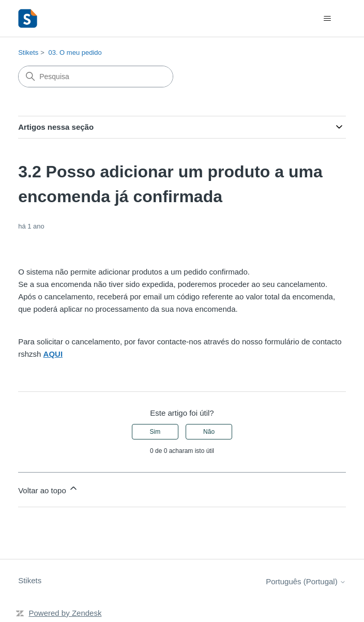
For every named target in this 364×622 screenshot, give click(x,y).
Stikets (28, 52)
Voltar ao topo (48, 489)
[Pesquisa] (96, 77)
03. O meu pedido (75, 52)
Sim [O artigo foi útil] (155, 432)
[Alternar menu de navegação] (328, 19)
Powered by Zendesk (65, 613)
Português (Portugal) (306, 581)
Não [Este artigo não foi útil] (209, 432)
